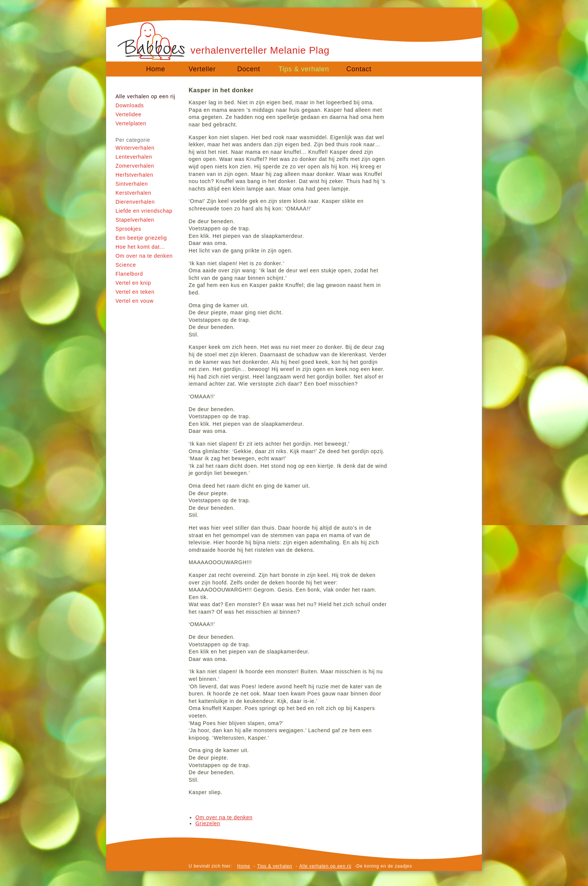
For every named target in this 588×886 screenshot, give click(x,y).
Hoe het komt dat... (140, 247)
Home (156, 69)
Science (126, 265)
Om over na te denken (144, 256)
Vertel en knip (133, 283)
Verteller (202, 69)
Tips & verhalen (304, 69)
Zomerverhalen (135, 166)
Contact (359, 69)
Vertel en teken (135, 292)
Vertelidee (128, 114)
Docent (248, 69)
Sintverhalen (132, 184)
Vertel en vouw (135, 301)
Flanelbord (129, 274)
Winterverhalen (135, 148)
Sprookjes (128, 229)
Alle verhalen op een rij (145, 96)
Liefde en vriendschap (144, 211)
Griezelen (208, 823)
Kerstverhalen (133, 193)
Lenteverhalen (134, 157)
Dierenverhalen (135, 202)
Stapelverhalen (135, 220)
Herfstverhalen (134, 175)
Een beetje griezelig (141, 238)
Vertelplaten (131, 123)
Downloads (130, 105)
